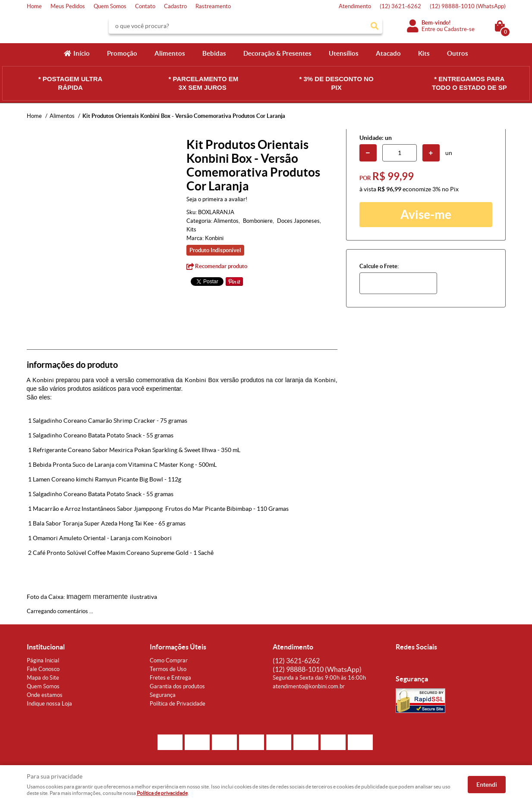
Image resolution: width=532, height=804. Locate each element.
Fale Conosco (43, 669)
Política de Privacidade (178, 704)
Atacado (388, 53)
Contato (145, 6)
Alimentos (170, 53)
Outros (458, 53)
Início (82, 53)
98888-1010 (468, 6)
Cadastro (175, 6)
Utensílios (344, 53)
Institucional (46, 647)
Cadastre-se (459, 29)
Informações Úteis (178, 647)
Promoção (122, 53)
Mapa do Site (43, 678)
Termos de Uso (168, 669)
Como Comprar (169, 660)
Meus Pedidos (68, 6)
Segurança (163, 695)
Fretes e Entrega (170, 678)
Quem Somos (110, 6)
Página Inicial (43, 660)
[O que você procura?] (375, 26)
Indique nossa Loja (49, 704)
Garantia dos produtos (177, 686)
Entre (428, 29)
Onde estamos (45, 695)
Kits (424, 53)
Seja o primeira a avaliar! (217, 199)
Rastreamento (213, 6)
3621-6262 (400, 6)
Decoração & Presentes (277, 53)
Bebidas (214, 53)
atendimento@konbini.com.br (309, 686)
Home (34, 6)
